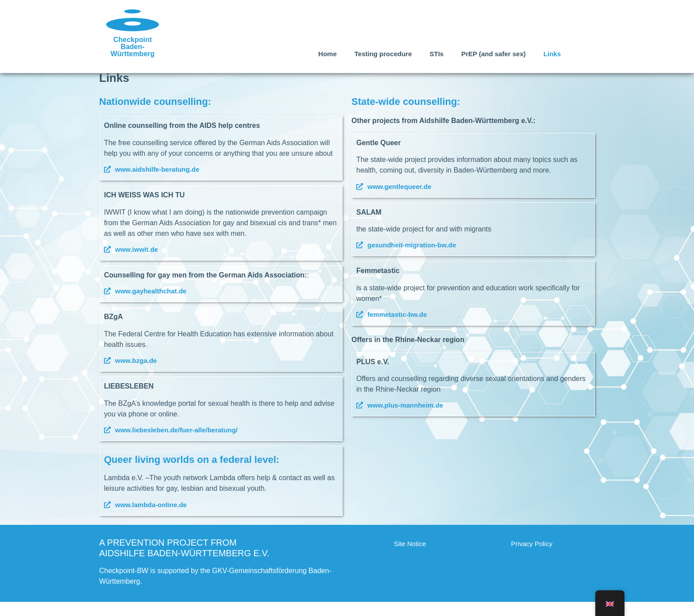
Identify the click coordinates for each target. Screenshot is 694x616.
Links (552, 54)
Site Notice (410, 558)
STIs (436, 54)
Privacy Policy (532, 558)
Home (328, 54)
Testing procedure (383, 54)
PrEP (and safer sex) (494, 54)
